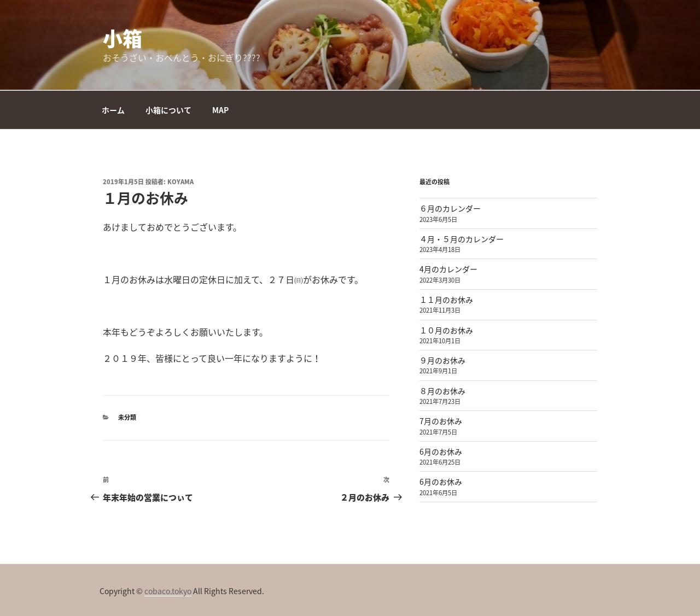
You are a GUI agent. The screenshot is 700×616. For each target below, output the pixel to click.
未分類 (127, 417)
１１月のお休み (446, 300)
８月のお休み (442, 391)
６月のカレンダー (450, 208)
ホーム (113, 110)
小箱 (122, 38)
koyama (180, 182)
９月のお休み (442, 360)
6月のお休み (441, 451)
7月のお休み (441, 421)
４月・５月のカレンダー (462, 239)
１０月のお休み (446, 330)
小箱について (168, 110)
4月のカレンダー (448, 269)
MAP (220, 110)
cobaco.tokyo (168, 591)
